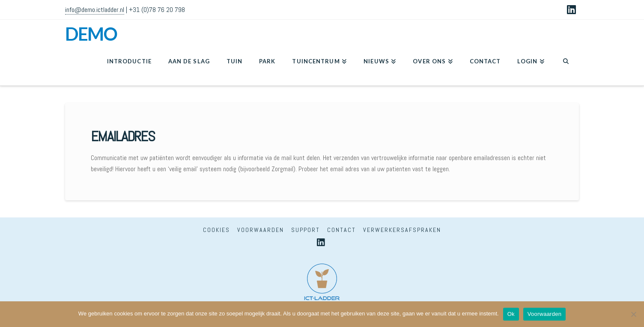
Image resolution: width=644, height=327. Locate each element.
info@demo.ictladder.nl (95, 10)
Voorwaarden (261, 230)
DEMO (91, 34)
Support (306, 230)
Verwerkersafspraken (402, 230)
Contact (341, 230)
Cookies (216, 230)
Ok (511, 314)
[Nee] (633, 314)
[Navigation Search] (566, 64)
